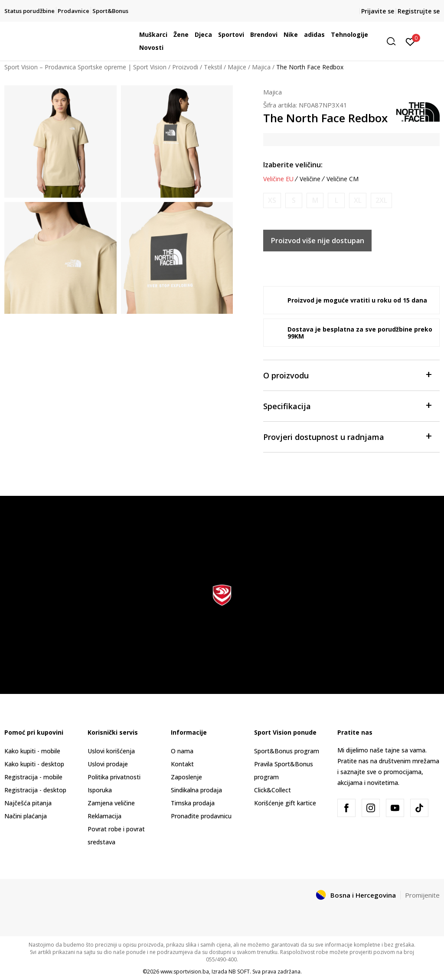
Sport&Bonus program (287, 751)
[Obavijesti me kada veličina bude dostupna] (272, 200)
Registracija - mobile (33, 777)
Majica (261, 67)
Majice (237, 67)
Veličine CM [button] (343, 179)
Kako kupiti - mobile (32, 751)
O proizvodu (347, 375)
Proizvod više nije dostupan (318, 241)
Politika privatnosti (114, 777)
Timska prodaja (193, 803)
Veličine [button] (310, 179)
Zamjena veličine (111, 803)
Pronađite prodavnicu (201, 816)
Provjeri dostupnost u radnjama (347, 436)
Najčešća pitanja (28, 803)
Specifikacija (347, 405)
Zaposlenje (186, 777)
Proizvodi (185, 67)
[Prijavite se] (410, 41)
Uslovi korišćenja (111, 751)
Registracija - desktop (35, 790)
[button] (394, 41)
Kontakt (182, 764)
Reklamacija (104, 816)
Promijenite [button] (422, 895)
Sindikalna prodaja (196, 790)
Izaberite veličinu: (293, 165)
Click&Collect (273, 790)
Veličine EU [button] (278, 179)
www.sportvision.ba (185, 972)
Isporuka (100, 790)
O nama (182, 751)
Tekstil (213, 67)
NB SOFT (239, 972)
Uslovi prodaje (108, 764)
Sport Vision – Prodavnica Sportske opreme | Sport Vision (85, 67)
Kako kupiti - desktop (34, 764)
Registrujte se (419, 11)
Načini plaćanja (26, 816)
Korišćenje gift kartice (285, 803)
